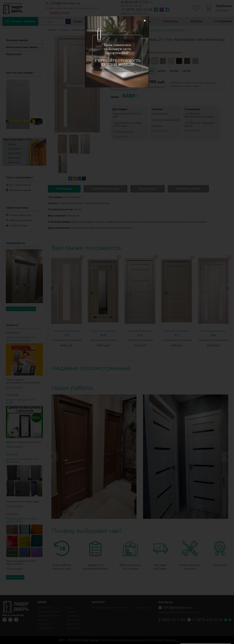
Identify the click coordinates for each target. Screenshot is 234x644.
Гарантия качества (49, 616)
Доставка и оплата (108, 21)
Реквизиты (44, 624)
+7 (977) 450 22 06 (137, 10)
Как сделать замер (20, 185)
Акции (78, 21)
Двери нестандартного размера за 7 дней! (21, 339)
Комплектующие (105, 189)
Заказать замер (60, 13)
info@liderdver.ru (65, 3)
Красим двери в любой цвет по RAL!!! (21, 520)
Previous (53, 289)
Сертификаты (46, 628)
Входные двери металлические (110, 608)
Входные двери (17, 40)
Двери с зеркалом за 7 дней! (21, 401)
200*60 (149, 71)
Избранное (143, 21)
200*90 (187, 71)
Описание (64, 189)
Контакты (170, 21)
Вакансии (72, 624)
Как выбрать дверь (20, 190)
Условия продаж (163, 640)
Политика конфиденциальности (125, 640)
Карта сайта (74, 628)
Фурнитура (14, 54)
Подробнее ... (121, 136)
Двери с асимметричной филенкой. (22, 460)
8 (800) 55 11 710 (135, 2)
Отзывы (71, 612)
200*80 (174, 71)
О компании (223, 21)
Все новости (15, 577)
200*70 (161, 71)
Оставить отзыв (18, 225)
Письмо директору (20, 215)
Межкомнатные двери (22, 47)
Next (227, 289)
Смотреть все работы (21, 309)
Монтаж (196, 21)
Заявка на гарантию (21, 220)
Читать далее (14, 387)
